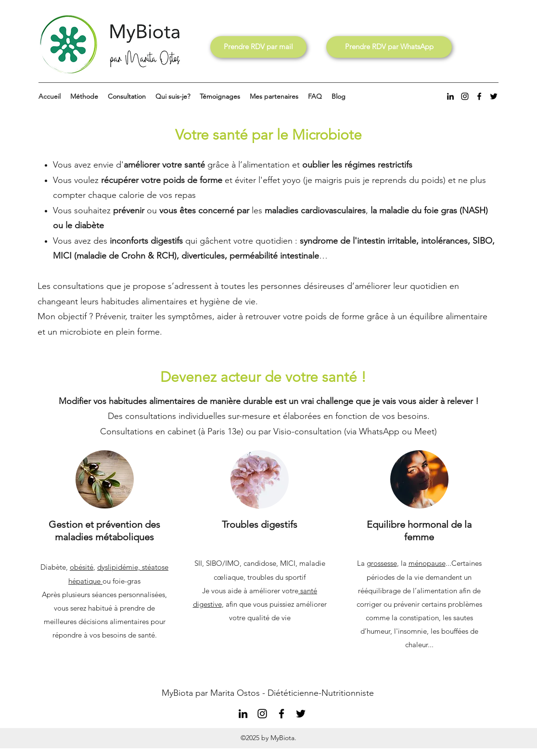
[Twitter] (494, 96)
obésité (82, 567)
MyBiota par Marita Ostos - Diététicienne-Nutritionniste (268, 693)
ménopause (427, 563)
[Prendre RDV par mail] (258, 47)
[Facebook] (479, 96)
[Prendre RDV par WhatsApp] (389, 47)
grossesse (382, 563)
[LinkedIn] (450, 96)
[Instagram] (465, 96)
